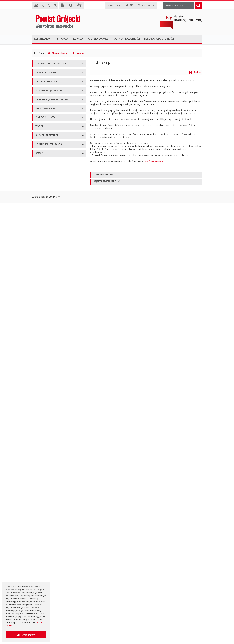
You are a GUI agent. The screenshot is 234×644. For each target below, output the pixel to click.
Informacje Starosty (45, 356)
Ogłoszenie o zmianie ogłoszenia (51, 495)
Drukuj (195, 72)
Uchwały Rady (42, 270)
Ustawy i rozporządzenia (47, 343)
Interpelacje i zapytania (46, 403)
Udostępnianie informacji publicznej (53, 78)
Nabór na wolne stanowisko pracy (52, 149)
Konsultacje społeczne (46, 228)
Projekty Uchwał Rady (46, 311)
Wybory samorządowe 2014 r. (50, 426)
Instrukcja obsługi (44, 71)
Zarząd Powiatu (43, 107)
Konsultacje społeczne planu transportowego (57, 390)
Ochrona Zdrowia (44, 185)
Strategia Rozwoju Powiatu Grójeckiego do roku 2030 (56, 319)
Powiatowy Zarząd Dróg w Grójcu (52, 172)
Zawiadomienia (43, 370)
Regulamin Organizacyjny (48, 264)
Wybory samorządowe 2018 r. (50, 433)
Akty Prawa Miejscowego (48, 284)
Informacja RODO (44, 84)
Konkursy (40, 143)
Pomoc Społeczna (44, 192)
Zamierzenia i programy (47, 350)
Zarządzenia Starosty (46, 291)
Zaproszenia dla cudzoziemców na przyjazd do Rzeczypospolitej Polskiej (56, 580)
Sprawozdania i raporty (46, 336)
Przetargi (40, 462)
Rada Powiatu (42, 100)
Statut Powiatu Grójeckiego (49, 304)
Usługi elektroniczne (45, 572)
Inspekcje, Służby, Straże (47, 205)
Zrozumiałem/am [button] (26, 635)
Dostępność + (42, 602)
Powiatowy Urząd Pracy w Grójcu (51, 199)
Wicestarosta (42, 120)
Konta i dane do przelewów (49, 595)
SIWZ (38, 475)
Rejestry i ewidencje (45, 363)
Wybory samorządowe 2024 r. (50, 439)
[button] (146, 175)
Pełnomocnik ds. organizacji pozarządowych (57, 241)
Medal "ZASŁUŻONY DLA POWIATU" (53, 297)
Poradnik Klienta (43, 552)
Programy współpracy (46, 221)
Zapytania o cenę (44, 522)
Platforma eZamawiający (48, 455)
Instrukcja (79, 53)
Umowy (39, 469)
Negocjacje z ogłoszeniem (48, 502)
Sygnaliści (40, 608)
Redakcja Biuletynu (45, 624)
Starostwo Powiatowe (46, 136)
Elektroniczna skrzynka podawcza (51, 558)
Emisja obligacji (43, 536)
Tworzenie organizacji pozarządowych (54, 248)
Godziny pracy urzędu (46, 588)
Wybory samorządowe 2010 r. (50, 419)
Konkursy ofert (43, 235)
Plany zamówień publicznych (49, 529)
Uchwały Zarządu (44, 277)
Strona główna (58, 53)
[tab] (146, 175)
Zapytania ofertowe (45, 509)
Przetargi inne (42, 516)
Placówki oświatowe (45, 165)
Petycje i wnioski (43, 397)
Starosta (39, 113)
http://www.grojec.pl (154, 161)
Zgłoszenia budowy (45, 377)
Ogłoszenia (41, 482)
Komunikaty (41, 383)
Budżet (39, 489)
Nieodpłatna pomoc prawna (49, 565)
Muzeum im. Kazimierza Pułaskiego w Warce (57, 178)
